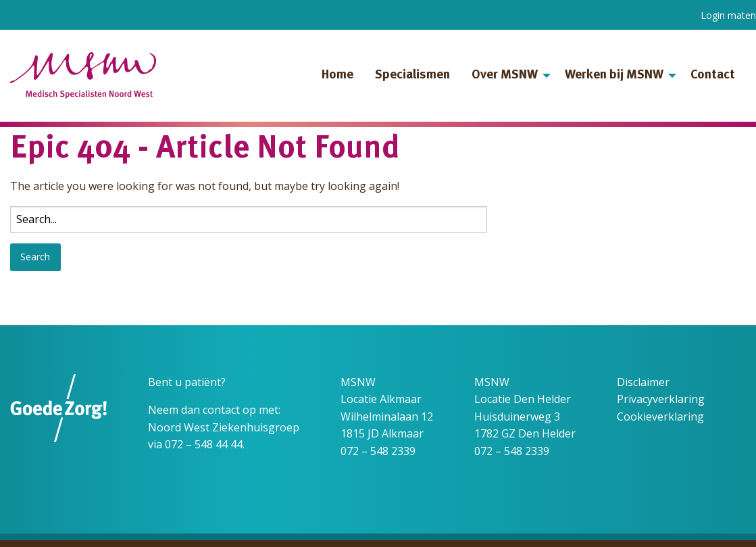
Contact (713, 75)
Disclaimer (643, 382)
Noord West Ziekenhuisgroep (224, 427)
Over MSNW (505, 75)
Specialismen (412, 75)
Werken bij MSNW (614, 75)
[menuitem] (337, 76)
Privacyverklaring (661, 399)
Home (337, 75)
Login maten (728, 15)
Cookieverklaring (660, 417)
